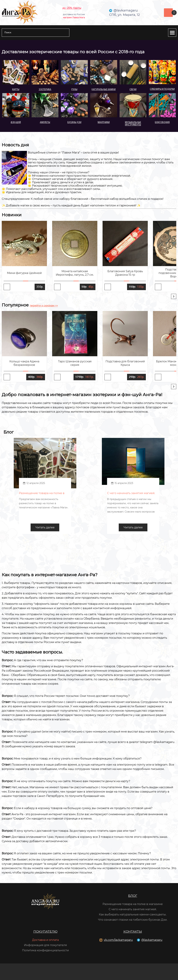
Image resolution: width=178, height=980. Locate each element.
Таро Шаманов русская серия (75, 363)
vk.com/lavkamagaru (118, 940)
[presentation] (174, 296)
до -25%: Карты (72, 8)
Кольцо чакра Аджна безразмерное (24, 363)
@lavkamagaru (152, 940)
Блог (133, 896)
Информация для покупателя (45, 945)
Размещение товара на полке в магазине (133, 904)
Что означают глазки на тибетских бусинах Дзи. (133, 920)
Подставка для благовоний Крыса (125, 363)
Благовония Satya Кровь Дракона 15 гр (125, 273)
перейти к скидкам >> (44, 306)
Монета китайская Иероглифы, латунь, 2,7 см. (75, 273)
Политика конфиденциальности (45, 950)
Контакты (133, 932)
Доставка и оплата (45, 940)
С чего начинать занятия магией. (133, 909)
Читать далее (45, 527)
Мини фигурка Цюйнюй (24, 273)
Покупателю (45, 932)
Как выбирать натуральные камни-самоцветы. (133, 914)
